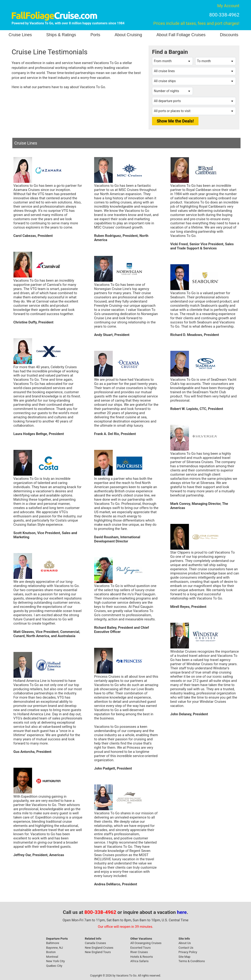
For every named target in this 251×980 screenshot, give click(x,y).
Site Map (184, 957)
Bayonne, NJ (55, 948)
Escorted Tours (140, 948)
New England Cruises (99, 948)
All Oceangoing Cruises (146, 943)
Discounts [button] (229, 35)
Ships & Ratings (61, 35)
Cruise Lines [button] (20, 35)
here (182, 912)
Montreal (52, 957)
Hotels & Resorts (142, 957)
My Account (228, 6)
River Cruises (139, 952)
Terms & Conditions (192, 961)
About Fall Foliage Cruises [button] (181, 35)
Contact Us (186, 948)
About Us (185, 943)
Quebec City (54, 966)
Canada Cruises (95, 943)
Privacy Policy (188, 952)
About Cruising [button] (128, 35)
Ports (95, 35)
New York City (56, 961)
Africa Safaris (139, 961)
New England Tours (98, 952)
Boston (51, 952)
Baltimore (53, 943)
